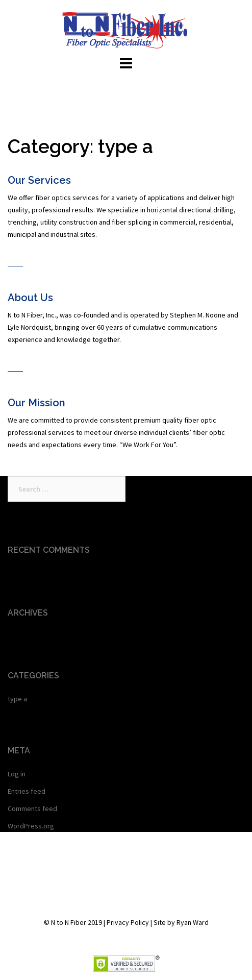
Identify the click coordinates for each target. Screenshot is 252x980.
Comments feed (32, 808)
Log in (17, 774)
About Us (30, 298)
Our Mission (36, 403)
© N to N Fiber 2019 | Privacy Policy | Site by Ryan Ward (126, 922)
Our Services (39, 180)
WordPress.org (31, 826)
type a (17, 699)
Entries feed (27, 791)
